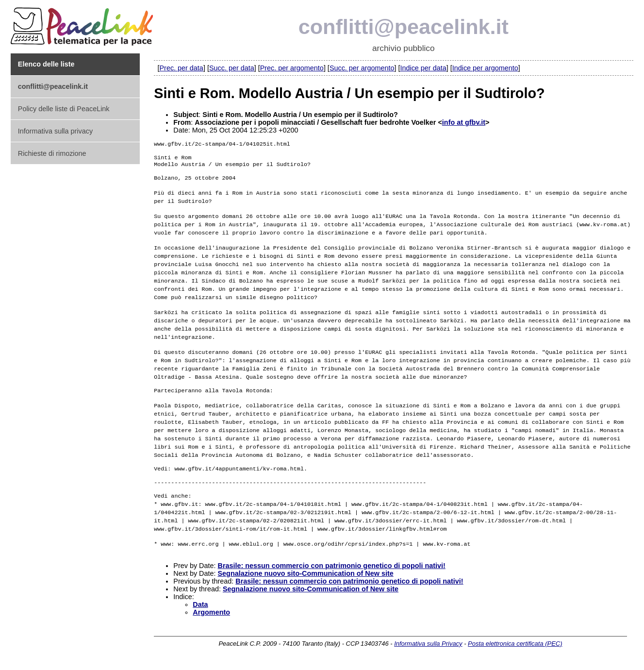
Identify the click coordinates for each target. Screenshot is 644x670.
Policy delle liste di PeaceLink (64, 109)
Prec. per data (181, 68)
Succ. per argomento (362, 68)
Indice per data (423, 68)
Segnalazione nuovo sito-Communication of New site (305, 579)
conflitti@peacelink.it (404, 27)
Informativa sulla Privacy (428, 649)
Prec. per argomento (292, 68)
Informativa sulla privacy (55, 131)
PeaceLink (83, 24)
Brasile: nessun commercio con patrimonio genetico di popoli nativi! (331, 571)
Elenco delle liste (46, 64)
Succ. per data (232, 68)
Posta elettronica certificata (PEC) (515, 649)
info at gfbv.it (464, 122)
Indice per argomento (485, 68)
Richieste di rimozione (52, 153)
